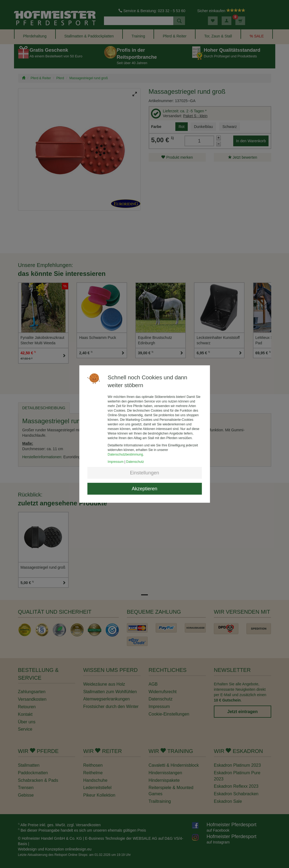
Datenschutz (135, 462)
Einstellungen (144, 473)
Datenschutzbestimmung (125, 454)
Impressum (116, 462)
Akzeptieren (144, 489)
